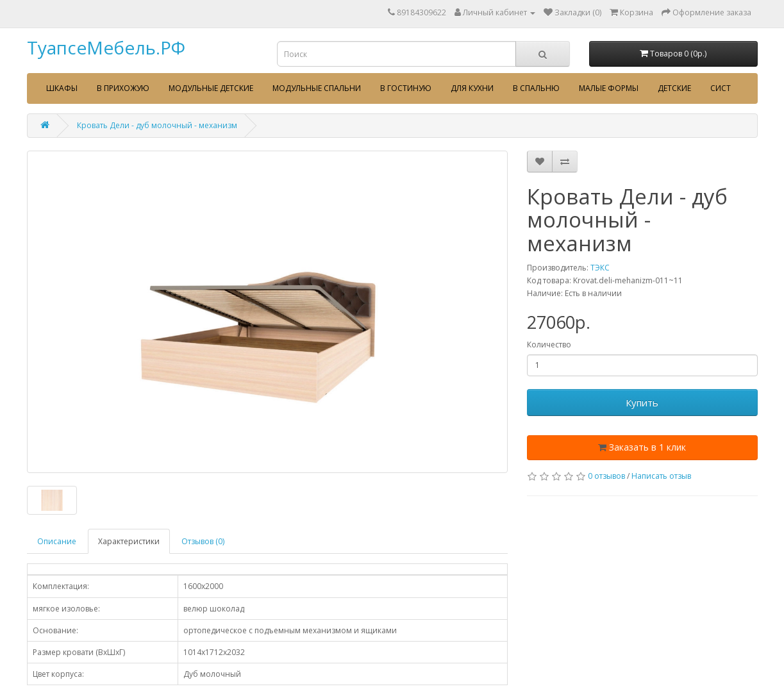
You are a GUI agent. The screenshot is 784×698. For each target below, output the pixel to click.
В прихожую (123, 88)
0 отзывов (606, 476)
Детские (674, 88)
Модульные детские (211, 88)
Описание (57, 541)
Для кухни (472, 88)
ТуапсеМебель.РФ (106, 47)
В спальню (536, 88)
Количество (549, 345)
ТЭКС (600, 268)
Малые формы (609, 88)
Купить (642, 403)
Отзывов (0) (203, 541)
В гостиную (406, 88)
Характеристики (129, 541)
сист (721, 88)
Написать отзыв (661, 476)
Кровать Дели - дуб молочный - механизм (157, 125)
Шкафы (62, 88)
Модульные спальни (317, 88)
